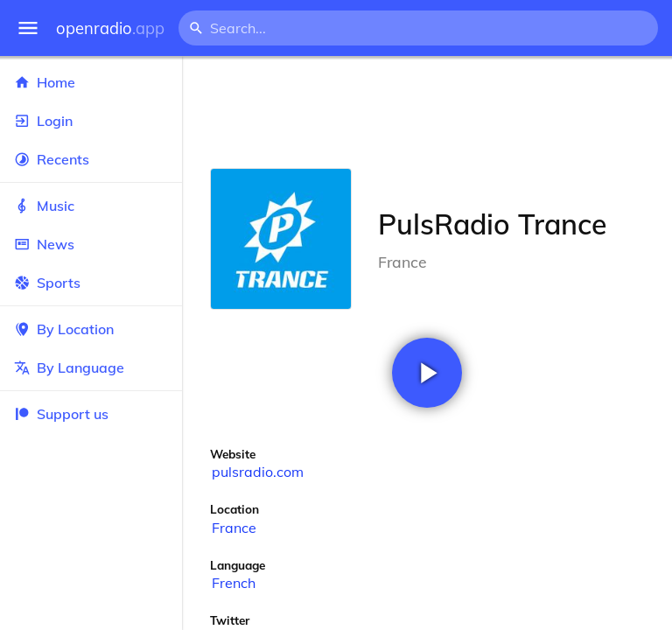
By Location (91, 329)
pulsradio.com (258, 472)
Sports (91, 283)
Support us (61, 414)
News (91, 244)
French (234, 583)
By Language (91, 367)
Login (91, 121)
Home (91, 82)
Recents (91, 159)
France (234, 528)
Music (91, 206)
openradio (110, 28)
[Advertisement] (427, 112)
